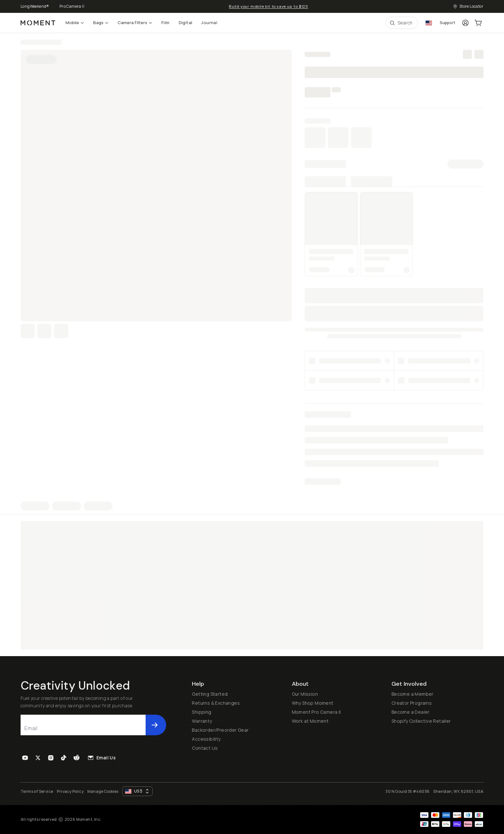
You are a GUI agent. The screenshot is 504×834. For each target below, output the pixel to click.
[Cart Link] (478, 23)
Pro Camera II (72, 6)
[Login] (465, 23)
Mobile (75, 23)
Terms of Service (37, 791)
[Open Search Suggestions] (402, 23)
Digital (186, 23)
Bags (101, 23)
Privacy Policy (70, 791)
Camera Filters (135, 23)
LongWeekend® (35, 6)
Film (166, 23)
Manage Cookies (103, 792)
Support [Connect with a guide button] (447, 23)
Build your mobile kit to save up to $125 (268, 6)
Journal (209, 23)
